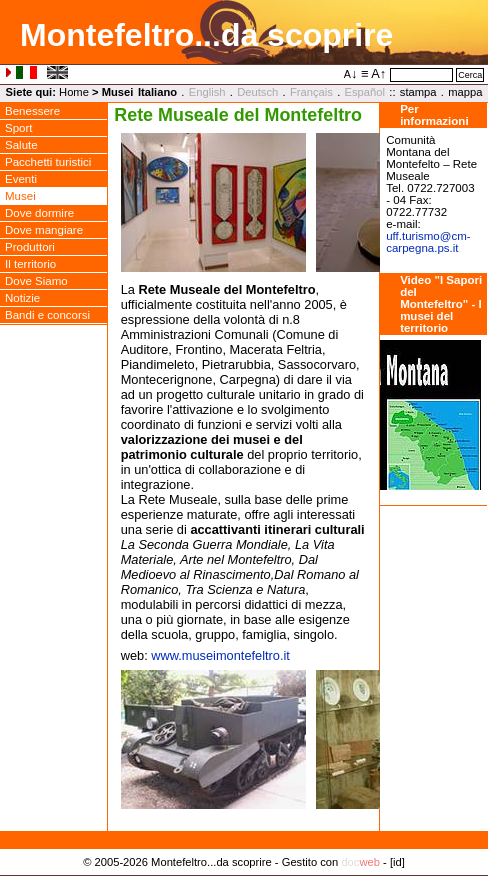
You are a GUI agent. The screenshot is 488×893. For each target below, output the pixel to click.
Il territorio (30, 264)
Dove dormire (39, 213)
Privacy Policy (244, 883)
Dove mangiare (44, 230)
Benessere (32, 111)
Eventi (21, 179)
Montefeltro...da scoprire (206, 35)
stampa (418, 92)
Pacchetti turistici (48, 162)
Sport (19, 128)
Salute (21, 145)
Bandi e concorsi (47, 315)
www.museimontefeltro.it (220, 655)
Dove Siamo (36, 281)
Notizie (22, 298)
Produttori (30, 247)
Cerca (470, 75)
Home (74, 92)
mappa (465, 92)
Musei (20, 196)
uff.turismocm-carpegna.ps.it (428, 242)
